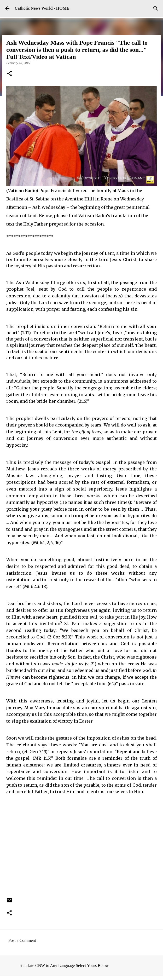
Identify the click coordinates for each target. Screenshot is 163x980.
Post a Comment (22, 940)
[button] (9, 74)
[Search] (156, 8)
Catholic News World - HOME (42, 8)
